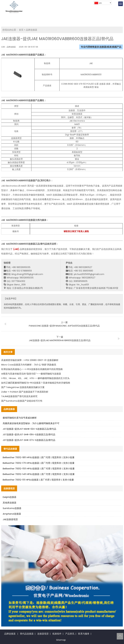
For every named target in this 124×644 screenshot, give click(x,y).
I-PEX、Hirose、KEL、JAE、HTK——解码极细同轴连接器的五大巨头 (35, 378)
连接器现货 (43, 634)
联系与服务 (84, 634)
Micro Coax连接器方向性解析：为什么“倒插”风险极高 (29, 365)
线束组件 (57, 634)
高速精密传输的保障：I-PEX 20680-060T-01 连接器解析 (30, 360)
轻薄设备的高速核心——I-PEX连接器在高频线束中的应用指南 (32, 369)
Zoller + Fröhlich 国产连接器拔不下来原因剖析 (25, 392)
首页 (21, 30)
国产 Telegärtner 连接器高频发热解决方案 (23, 387)
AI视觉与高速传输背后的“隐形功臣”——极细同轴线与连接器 (31, 374)
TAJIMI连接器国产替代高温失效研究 (19, 396)
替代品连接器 (27, 634)
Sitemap (61, 640)
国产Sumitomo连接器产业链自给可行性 (22, 401)
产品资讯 (70, 634)
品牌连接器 (31, 30)
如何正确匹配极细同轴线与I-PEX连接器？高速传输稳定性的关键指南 (36, 383)
